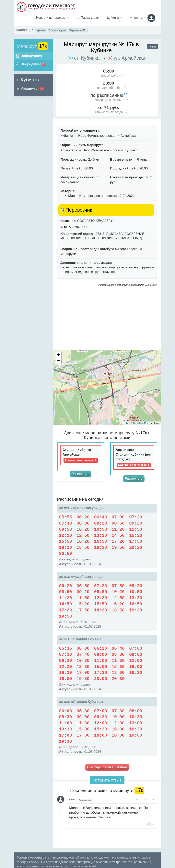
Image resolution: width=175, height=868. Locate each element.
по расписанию (109, 95)
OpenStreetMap (141, 423)
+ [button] (58, 355)
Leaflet (126, 423)
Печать (152, 47)
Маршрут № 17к (78, 30)
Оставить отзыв (107, 780)
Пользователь (85, 800)
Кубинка (41, 30)
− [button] (58, 361)
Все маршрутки (57, 30)
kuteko (73, 800)
